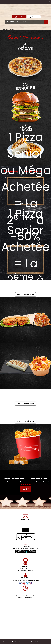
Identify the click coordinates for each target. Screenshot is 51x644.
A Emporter (34, 17)
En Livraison (19, 17)
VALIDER (26, 530)
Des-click (33, 642)
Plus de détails (25, 489)
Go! (46, 22)
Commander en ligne (43, 642)
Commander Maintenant (26, 294)
